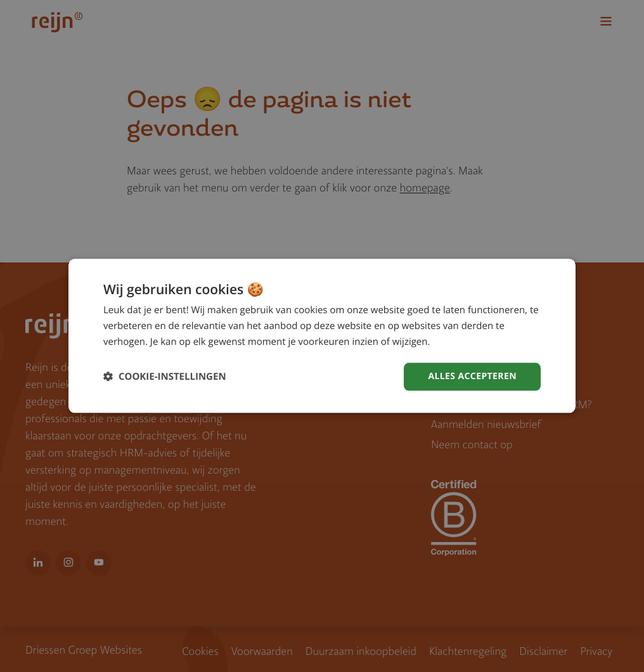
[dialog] (322, 336)
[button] (165, 377)
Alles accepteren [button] (472, 376)
